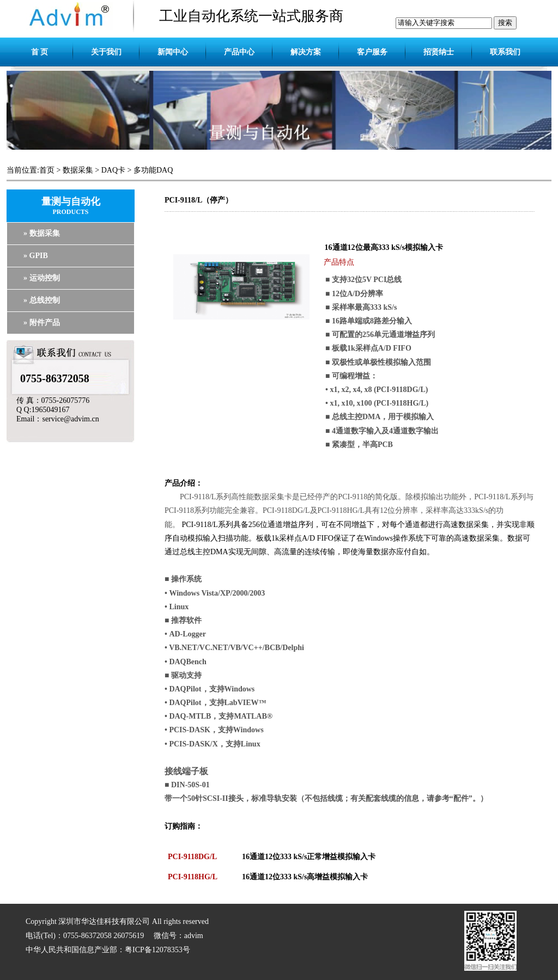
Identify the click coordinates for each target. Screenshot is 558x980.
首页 (47, 170)
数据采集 (78, 170)
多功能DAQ (153, 170)
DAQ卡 (113, 170)
